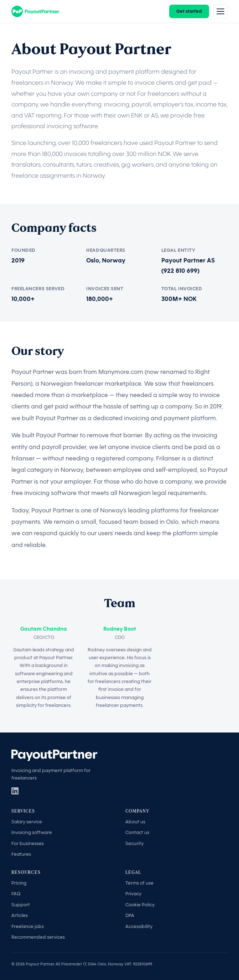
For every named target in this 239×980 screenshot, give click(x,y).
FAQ (16, 894)
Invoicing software (32, 832)
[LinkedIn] (15, 791)
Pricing (19, 883)
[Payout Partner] (35, 11)
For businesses (28, 843)
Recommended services (38, 937)
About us (135, 822)
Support (21, 905)
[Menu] (220, 11)
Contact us (137, 832)
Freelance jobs (28, 926)
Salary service (27, 822)
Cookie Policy (140, 905)
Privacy (133, 894)
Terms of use (139, 883)
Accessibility (139, 926)
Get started (189, 11)
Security (134, 843)
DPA (130, 915)
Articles (20, 915)
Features (21, 854)
